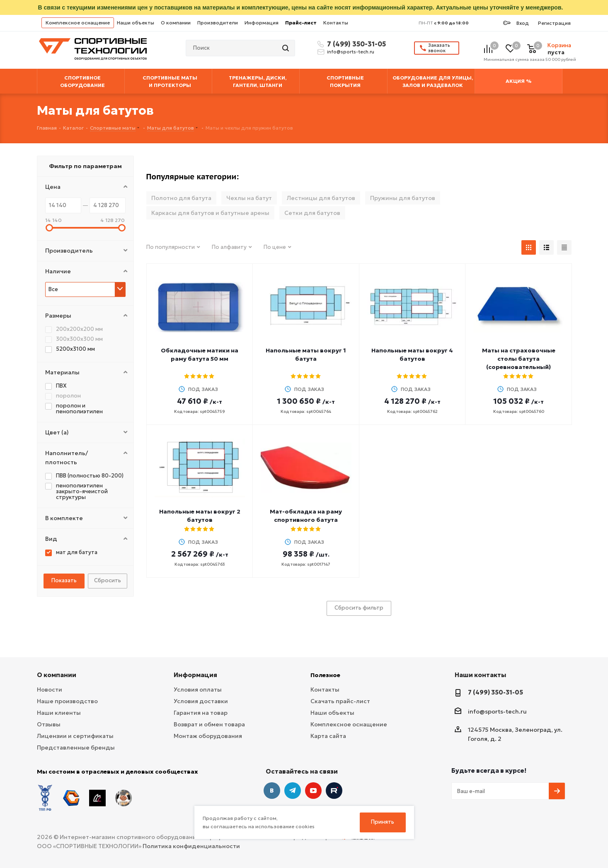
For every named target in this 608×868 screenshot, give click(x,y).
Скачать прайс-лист (340, 701)
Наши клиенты (59, 713)
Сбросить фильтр (359, 608)
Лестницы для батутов (321, 198)
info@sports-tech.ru (351, 52)
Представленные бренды (76, 747)
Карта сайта (328, 736)
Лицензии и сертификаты (75, 736)
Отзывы (49, 724)
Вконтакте (272, 791)
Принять (383, 822)
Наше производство (67, 701)
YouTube (313, 791)
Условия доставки (201, 701)
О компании (176, 23)
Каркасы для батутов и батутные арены (210, 213)
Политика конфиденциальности (191, 846)
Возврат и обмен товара (209, 724)
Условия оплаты (198, 690)
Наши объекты (136, 23)
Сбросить (108, 580)
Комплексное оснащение (78, 23)
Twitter (334, 791)
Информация (262, 23)
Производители (218, 23)
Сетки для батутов (312, 213)
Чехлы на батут (249, 198)
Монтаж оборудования (208, 736)
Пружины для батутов (403, 198)
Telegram (293, 791)
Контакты (336, 23)
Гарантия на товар (201, 713)
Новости (50, 690)
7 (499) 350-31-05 (355, 44)
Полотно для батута (181, 198)
